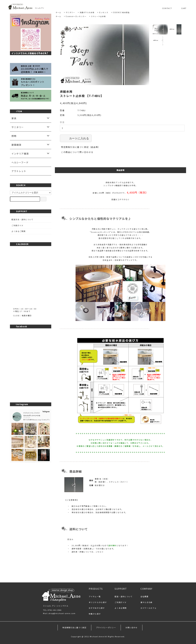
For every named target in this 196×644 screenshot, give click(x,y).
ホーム (58, 12)
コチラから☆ (123, 199)
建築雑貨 (16, 145)
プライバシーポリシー (106, 627)
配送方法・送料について (22, 219)
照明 (14, 136)
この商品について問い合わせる (77, 152)
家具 (14, 118)
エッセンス (104, 12)
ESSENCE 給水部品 (121, 12)
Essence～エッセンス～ (76, 16)
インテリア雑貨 (20, 154)
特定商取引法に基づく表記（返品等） (81, 147)
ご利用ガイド (18, 225)
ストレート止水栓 (98, 16)
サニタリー (70, 12)
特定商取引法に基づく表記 (74, 627)
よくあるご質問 (19, 231)
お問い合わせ (132, 627)
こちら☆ (100, 552)
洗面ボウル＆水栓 (87, 12)
